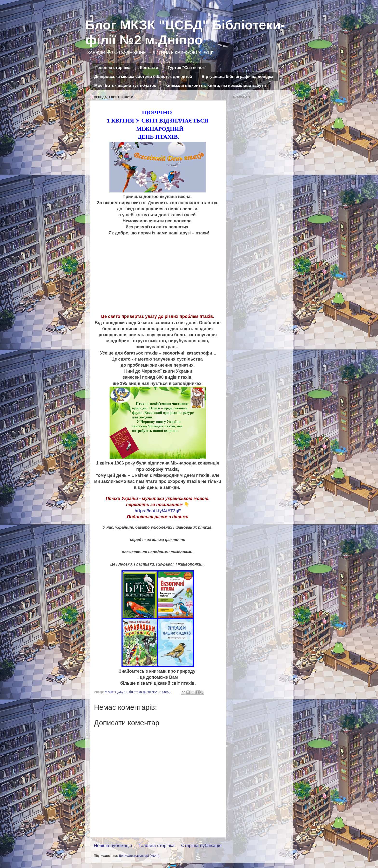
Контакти (149, 68)
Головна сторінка (113, 68)
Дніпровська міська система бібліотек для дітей (143, 77)
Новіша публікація (113, 845)
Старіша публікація (201, 845)
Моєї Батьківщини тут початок (125, 85)
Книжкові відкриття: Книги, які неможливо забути (216, 85)
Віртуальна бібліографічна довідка (237, 77)
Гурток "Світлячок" (187, 68)
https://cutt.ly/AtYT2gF (158, 511)
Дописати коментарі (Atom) (139, 856)
